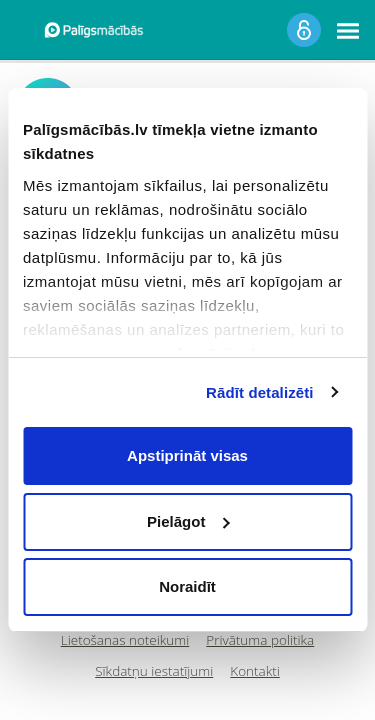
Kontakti (255, 671)
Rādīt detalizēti (259, 392)
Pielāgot (188, 521)
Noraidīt (187, 586)
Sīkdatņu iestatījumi (154, 671)
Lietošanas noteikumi (125, 640)
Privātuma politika (260, 640)
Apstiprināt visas (187, 455)
